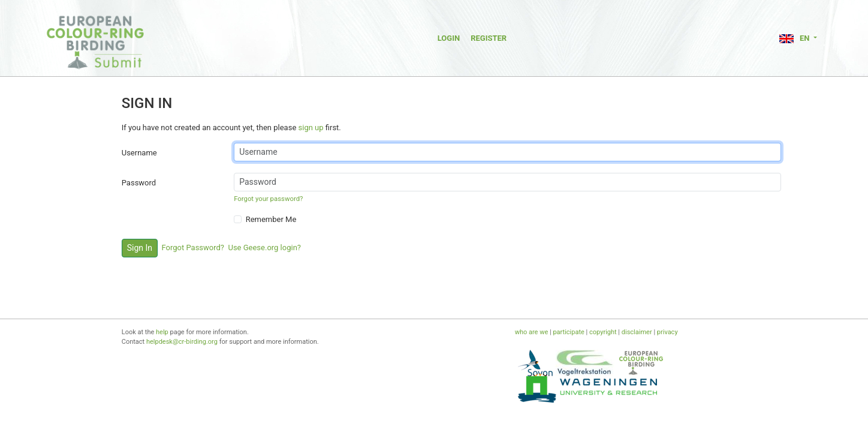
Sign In (140, 248)
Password (139, 183)
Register (489, 38)
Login (449, 38)
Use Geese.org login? (264, 247)
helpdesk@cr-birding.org (182, 342)
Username (139, 153)
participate (568, 332)
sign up (311, 127)
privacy (667, 332)
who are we (532, 332)
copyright (603, 332)
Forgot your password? (268, 199)
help (162, 332)
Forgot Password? (193, 247)
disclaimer (637, 332)
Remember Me (271, 219)
